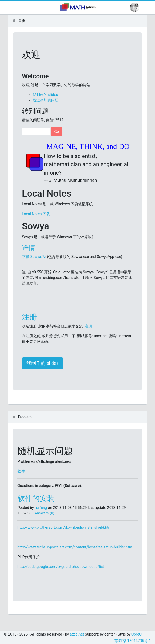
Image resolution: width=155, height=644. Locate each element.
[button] (135, 7)
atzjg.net (77, 634)
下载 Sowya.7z (34, 257)
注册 (29, 317)
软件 (21, 471)
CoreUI (137, 634)
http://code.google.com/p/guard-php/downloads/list (61, 567)
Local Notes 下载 (36, 214)
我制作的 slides (45, 95)
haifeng (41, 508)
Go (57, 132)
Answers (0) (44, 513)
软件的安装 (36, 498)
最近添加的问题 (45, 100)
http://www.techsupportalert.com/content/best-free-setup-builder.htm (75, 547)
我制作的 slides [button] (43, 363)
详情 (29, 248)
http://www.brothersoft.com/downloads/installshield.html (65, 527)
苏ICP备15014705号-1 (133, 641)
